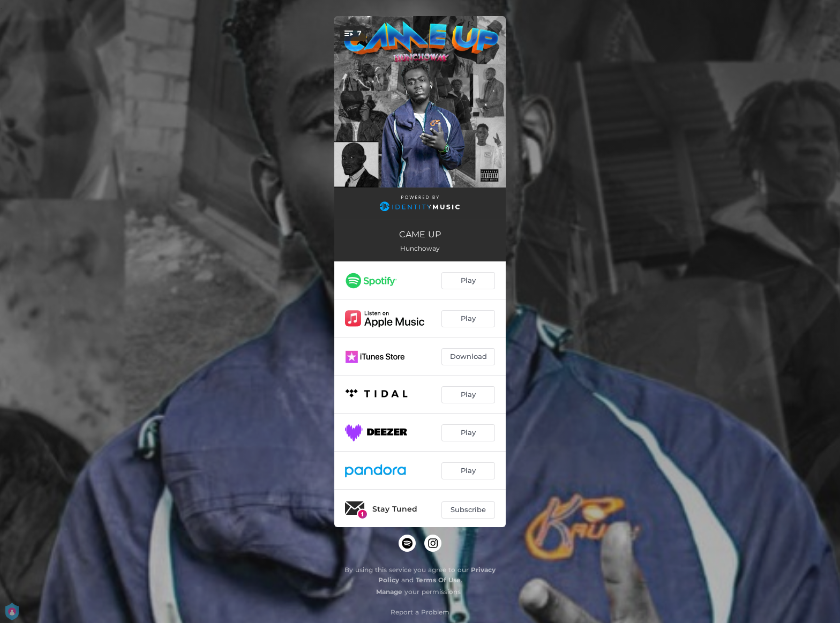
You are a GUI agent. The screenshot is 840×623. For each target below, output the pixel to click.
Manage (389, 592)
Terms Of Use (438, 580)
